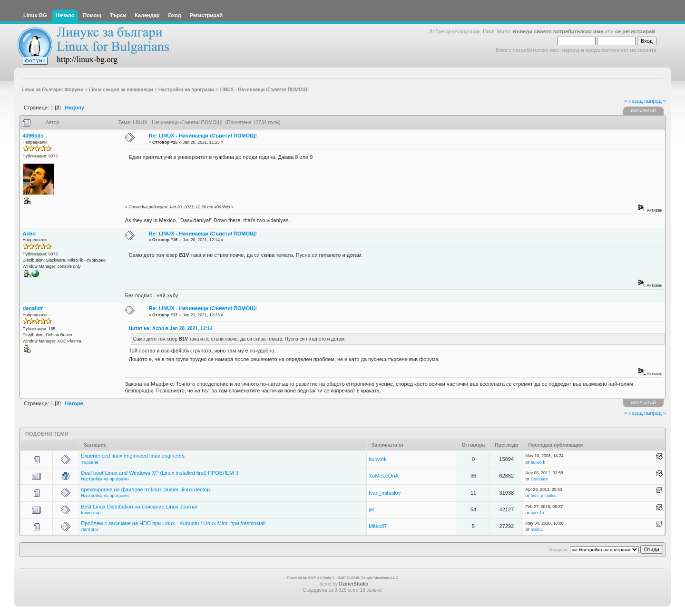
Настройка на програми (105, 479)
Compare (539, 479)
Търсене (89, 462)
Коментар (91, 513)
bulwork (378, 459)
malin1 (537, 529)
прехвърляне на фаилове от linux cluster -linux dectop (145, 489)
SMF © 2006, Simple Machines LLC (368, 578)
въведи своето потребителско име (558, 31)
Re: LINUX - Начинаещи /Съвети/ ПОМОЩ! (203, 136)
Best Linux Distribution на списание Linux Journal (139, 507)
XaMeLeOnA (384, 476)
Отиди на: (558, 550)
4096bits (33, 136)
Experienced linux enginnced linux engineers (133, 456)
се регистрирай (635, 31)
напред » (655, 101)
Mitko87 (378, 526)
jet (372, 509)
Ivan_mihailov (385, 493)
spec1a (538, 513)
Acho (29, 234)
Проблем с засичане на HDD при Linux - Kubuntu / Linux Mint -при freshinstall (173, 523)
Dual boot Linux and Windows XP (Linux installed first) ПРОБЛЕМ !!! (160, 473)
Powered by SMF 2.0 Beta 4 (311, 578)
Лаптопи (89, 529)
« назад (633, 101)
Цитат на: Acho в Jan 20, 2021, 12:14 (171, 328)
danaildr (33, 308)
